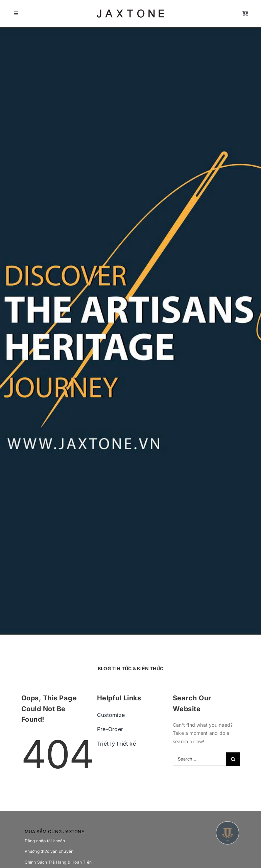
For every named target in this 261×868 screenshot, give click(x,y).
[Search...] (199, 759)
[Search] (233, 759)
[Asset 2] (227, 823)
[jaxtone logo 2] (130, 12)
